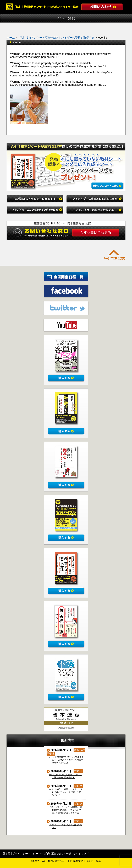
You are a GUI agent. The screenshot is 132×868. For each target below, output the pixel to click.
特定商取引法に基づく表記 (56, 854)
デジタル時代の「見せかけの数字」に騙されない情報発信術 (66, 776)
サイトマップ (81, 854)
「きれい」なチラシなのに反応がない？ (66, 826)
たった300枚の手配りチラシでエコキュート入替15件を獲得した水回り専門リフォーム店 (66, 760)
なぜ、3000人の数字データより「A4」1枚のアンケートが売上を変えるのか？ (66, 792)
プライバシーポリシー (25, 854)
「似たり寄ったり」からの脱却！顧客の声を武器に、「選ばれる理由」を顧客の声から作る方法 (66, 810)
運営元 (6, 854)
